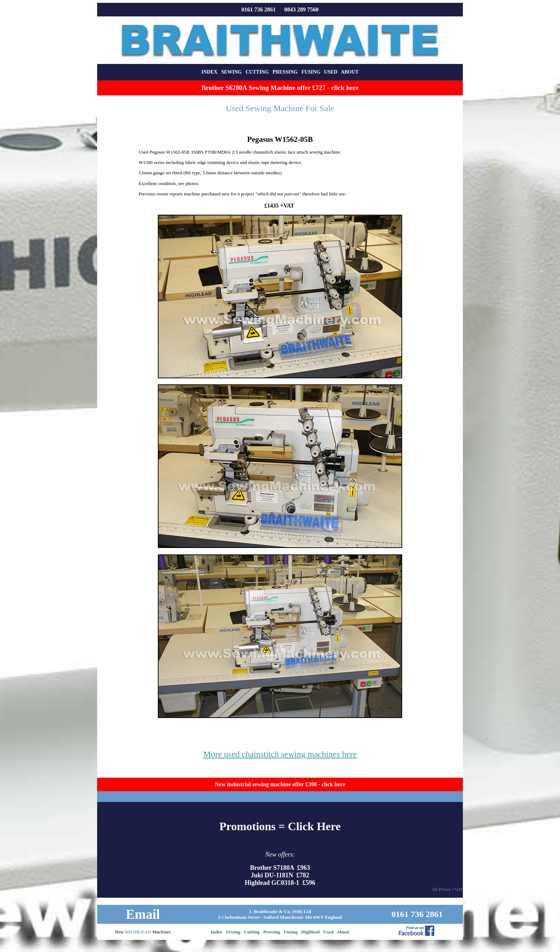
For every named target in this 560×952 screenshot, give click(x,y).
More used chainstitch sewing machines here (280, 754)
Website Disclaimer (143, 944)
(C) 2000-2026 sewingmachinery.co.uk (280, 945)
